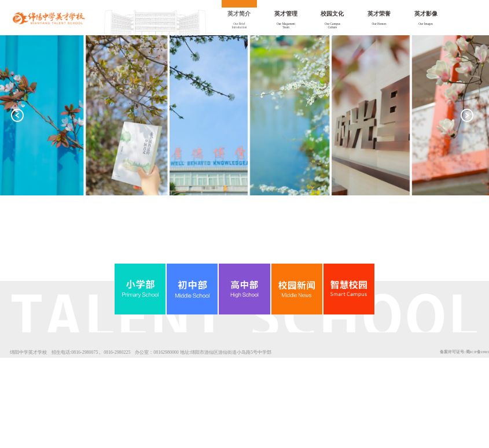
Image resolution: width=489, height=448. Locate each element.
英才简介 (239, 14)
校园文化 (332, 14)
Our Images (426, 24)
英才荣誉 (379, 14)
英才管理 (286, 14)
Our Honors (379, 24)
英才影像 (426, 14)
